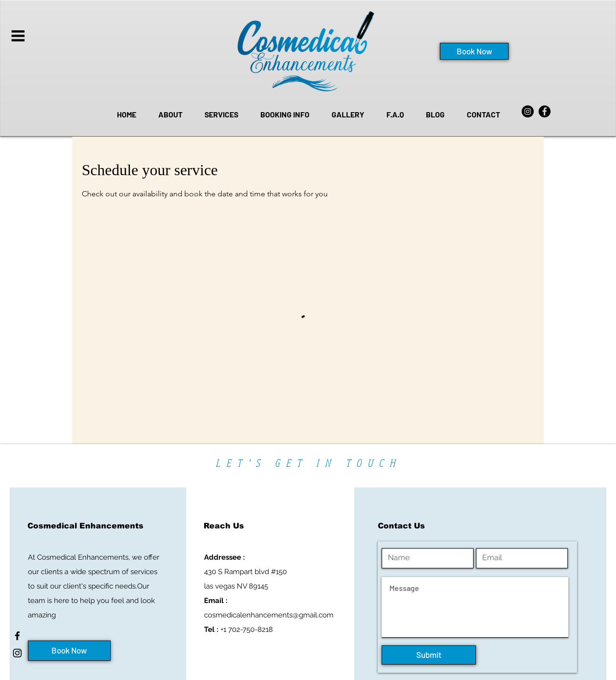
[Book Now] (474, 51)
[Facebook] (545, 111)
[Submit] (429, 655)
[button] (18, 36)
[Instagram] (528, 111)
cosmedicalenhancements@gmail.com (269, 615)
